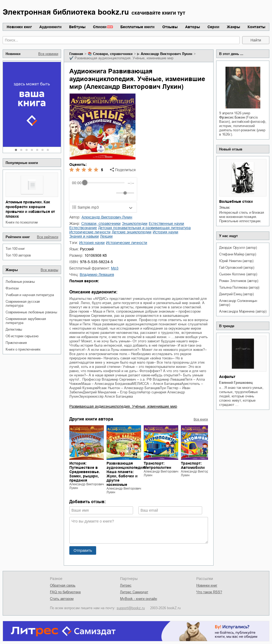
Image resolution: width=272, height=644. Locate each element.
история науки (165, 232)
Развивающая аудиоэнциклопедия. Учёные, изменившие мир (123, 406)
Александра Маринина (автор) (243, 311)
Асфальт (227, 377)
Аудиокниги (50, 27)
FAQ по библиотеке (65, 592)
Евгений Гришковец (236, 383)
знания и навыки (84, 236)
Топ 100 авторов (18, 255)
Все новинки (48, 54)
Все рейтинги (48, 237)
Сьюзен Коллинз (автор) (238, 274)
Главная (76, 54)
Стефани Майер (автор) (238, 254)
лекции (106, 236)
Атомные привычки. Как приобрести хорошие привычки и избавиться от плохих (30, 209)
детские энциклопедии (132, 232)
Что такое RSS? (209, 592)
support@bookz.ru (131, 608)
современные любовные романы (31, 312)
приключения (16, 343)
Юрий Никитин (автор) (236, 261)
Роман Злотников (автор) (239, 281)
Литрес (126, 585)
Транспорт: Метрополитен (157, 465)
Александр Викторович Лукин (167, 54)
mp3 (115, 268)
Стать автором (62, 599)
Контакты (256, 27)
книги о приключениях (23, 349)
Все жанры (49, 270)
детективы (14, 329)
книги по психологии (22, 222)
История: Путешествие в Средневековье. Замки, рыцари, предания (85, 472)
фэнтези (12, 288)
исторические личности (90, 232)
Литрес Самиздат (134, 592)
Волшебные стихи (236, 201)
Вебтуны (77, 27)
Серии (213, 27)
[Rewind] (77, 193)
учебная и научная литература (30, 295)
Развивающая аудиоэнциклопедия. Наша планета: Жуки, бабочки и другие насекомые (126, 474)
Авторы (193, 27)
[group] (103, 189)
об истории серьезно (22, 336)
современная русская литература (23, 304)
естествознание (83, 228)
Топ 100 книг (15, 249)
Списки (100, 27)
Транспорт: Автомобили (193, 465)
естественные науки (166, 224)
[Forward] (101, 193)
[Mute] (111, 193)
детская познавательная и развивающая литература (144, 228)
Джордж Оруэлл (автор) (238, 248)
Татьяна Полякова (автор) (239, 287)
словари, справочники (113, 54)
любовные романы (20, 282)
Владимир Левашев (97, 275)
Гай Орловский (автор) (237, 268)
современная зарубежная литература (26, 321)
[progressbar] (105, 183)
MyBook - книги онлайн (139, 599)
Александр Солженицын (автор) (238, 303)
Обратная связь (63, 585)
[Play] (89, 193)
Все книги (201, 419)
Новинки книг (19, 27)
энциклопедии (135, 224)
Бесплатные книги (137, 27)
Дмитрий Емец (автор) (236, 294)
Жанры (233, 27)
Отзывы (170, 27)
